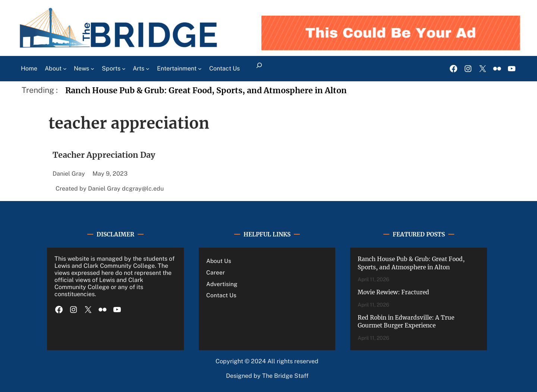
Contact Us (221, 295)
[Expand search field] (259, 69)
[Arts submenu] (148, 69)
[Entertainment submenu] (200, 69)
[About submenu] (65, 69)
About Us (219, 261)
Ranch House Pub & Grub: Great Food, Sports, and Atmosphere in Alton (206, 90)
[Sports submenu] (124, 69)
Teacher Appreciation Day (104, 155)
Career (216, 272)
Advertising (222, 284)
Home (29, 68)
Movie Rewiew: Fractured (393, 292)
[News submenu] (92, 69)
